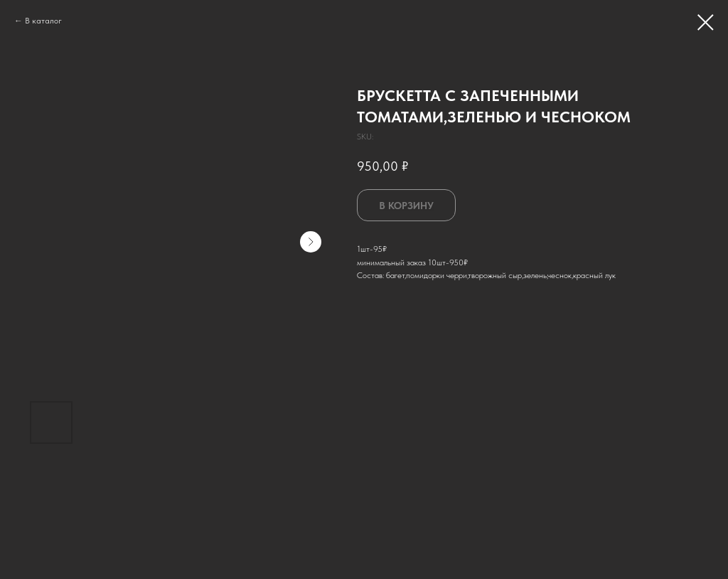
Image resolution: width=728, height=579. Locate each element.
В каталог (43, 21)
